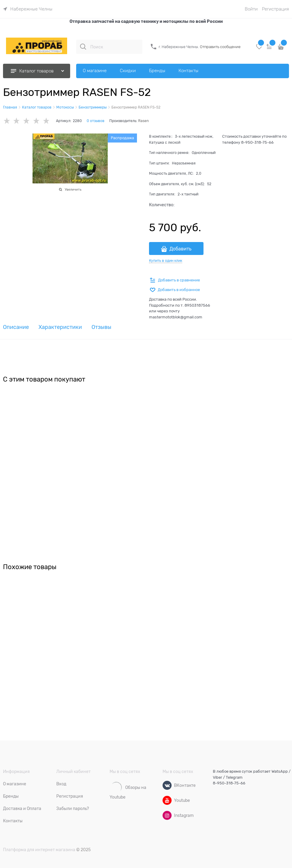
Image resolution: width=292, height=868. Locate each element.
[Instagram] (167, 815)
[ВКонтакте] (167, 785)
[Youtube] (167, 800)
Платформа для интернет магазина (39, 850)
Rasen (143, 121)
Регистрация (275, 9)
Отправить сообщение (220, 47)
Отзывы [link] (101, 327)
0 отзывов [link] (96, 121)
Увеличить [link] (73, 189)
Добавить (180, 249)
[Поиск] (83, 47)
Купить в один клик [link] (166, 261)
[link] (28, 9)
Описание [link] (16, 327)
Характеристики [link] (60, 327)
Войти (251, 9)
